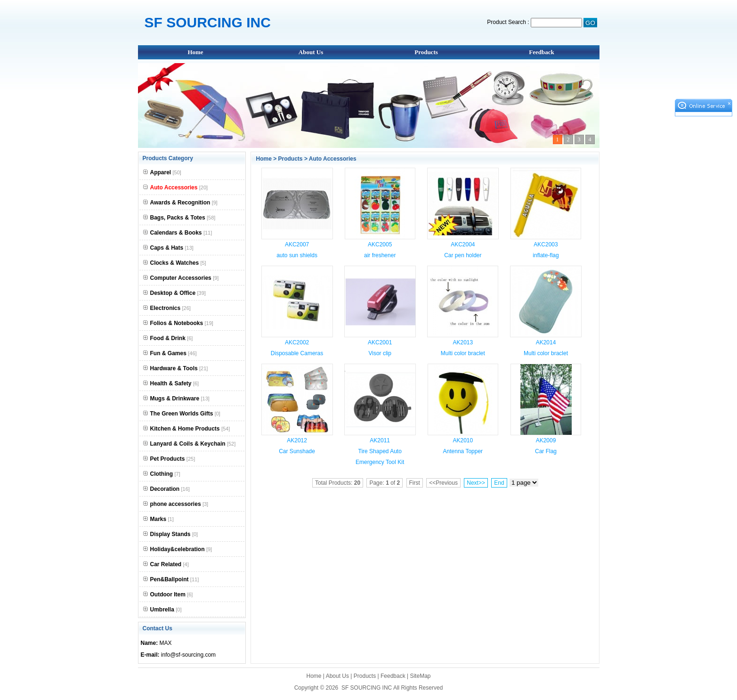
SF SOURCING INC (367, 688)
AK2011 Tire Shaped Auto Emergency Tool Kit (380, 451)
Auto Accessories (333, 159)
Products (426, 52)
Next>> (476, 483)
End (499, 483)
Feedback (541, 52)
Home (195, 52)
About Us (311, 52)
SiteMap (420, 676)
